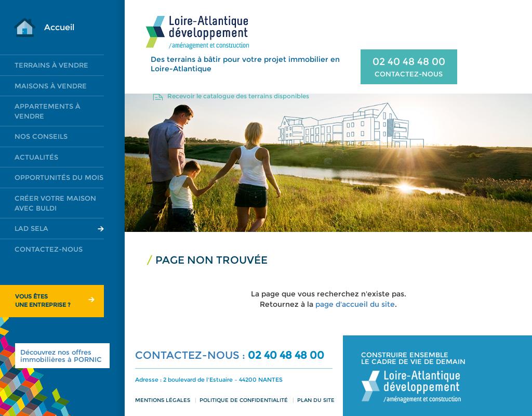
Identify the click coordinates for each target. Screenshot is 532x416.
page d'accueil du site (355, 304)
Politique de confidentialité (244, 400)
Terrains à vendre (51, 65)
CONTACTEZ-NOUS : (191, 355)
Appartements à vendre (47, 111)
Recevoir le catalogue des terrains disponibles (238, 96)
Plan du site (316, 400)
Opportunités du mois (59, 177)
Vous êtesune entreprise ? (43, 301)
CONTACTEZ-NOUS (409, 74)
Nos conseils (41, 136)
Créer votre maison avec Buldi (55, 203)
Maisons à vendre (51, 86)
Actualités (36, 157)
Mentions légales (163, 400)
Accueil (59, 27)
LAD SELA (31, 228)
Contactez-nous (49, 249)
